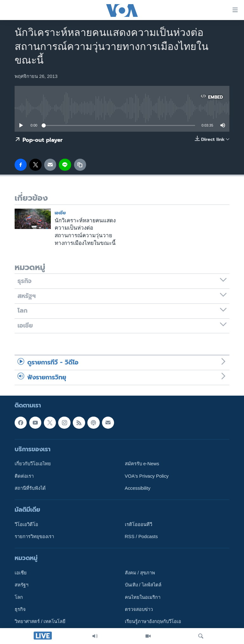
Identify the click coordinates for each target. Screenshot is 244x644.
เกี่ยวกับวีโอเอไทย (33, 464)
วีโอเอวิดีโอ (26, 524)
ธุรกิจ (20, 609)
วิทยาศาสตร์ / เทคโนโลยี (40, 621)
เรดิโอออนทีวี (139, 524)
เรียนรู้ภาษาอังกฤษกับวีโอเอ (153, 621)
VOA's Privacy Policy (147, 476)
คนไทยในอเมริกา (143, 597)
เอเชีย (60, 213)
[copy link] (80, 165)
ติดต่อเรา (24, 476)
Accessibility (138, 488)
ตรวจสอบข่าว (139, 609)
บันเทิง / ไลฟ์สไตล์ (143, 585)
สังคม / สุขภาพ (140, 573)
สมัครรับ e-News (142, 464)
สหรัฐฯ (21, 585)
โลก (19, 597)
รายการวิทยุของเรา (34, 537)
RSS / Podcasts (141, 537)
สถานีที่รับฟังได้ (30, 488)
